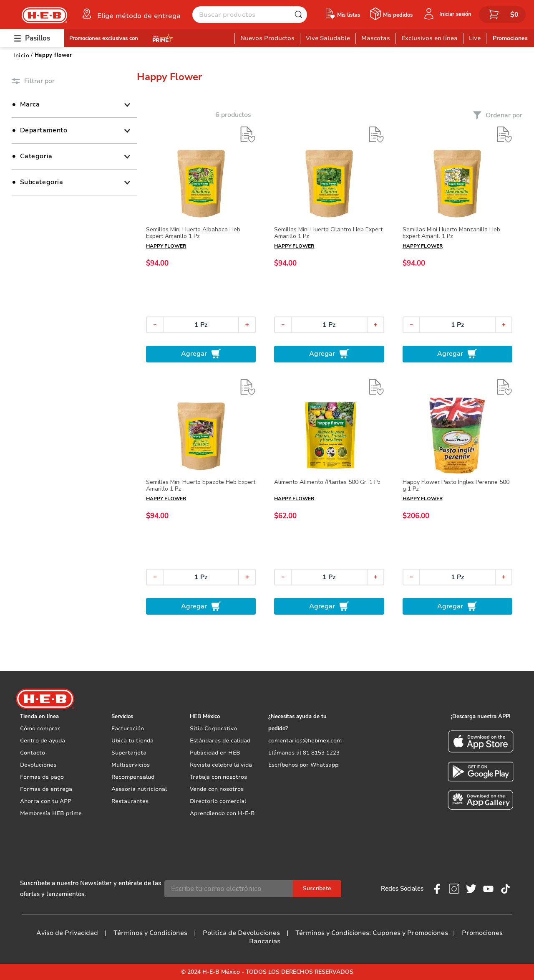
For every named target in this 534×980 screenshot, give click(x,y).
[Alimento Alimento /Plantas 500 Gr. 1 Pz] (329, 497)
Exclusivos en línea (429, 38)
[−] (155, 325)
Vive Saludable (328, 38)
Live (475, 38)
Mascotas (376, 38)
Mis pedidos (398, 15)
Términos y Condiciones (150, 933)
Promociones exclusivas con (104, 38)
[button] (131, 14)
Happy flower (53, 55)
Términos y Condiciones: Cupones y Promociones (372, 933)
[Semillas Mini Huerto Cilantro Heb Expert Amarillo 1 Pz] (329, 244)
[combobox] (250, 15)
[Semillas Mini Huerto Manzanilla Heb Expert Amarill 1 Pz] (457, 244)
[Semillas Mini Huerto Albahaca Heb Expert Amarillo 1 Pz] (201, 244)
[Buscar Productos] (300, 15)
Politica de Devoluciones (241, 933)
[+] (247, 325)
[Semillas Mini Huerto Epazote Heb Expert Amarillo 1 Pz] (201, 497)
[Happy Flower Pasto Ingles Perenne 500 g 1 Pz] (457, 497)
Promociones (510, 38)
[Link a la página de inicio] (21, 55)
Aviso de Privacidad (67, 933)
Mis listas (349, 15)
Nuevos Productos (267, 38)
